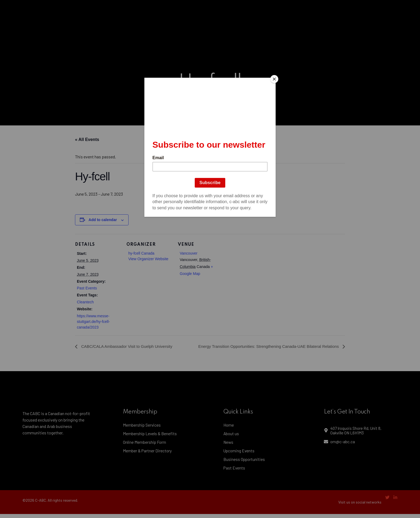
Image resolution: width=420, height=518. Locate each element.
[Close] (274, 79)
